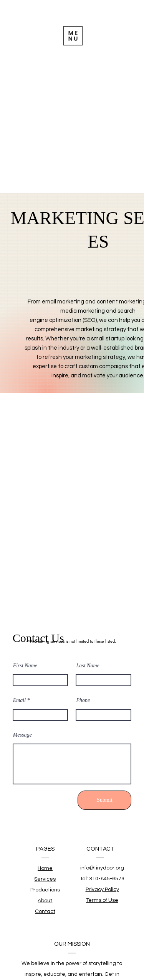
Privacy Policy (102, 890)
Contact (45, 911)
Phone (83, 700)
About (45, 901)
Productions (45, 890)
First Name (25, 666)
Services (45, 879)
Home (45, 868)
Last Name (88, 666)
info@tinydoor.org (102, 868)
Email (19, 700)
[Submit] (104, 800)
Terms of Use (102, 900)
